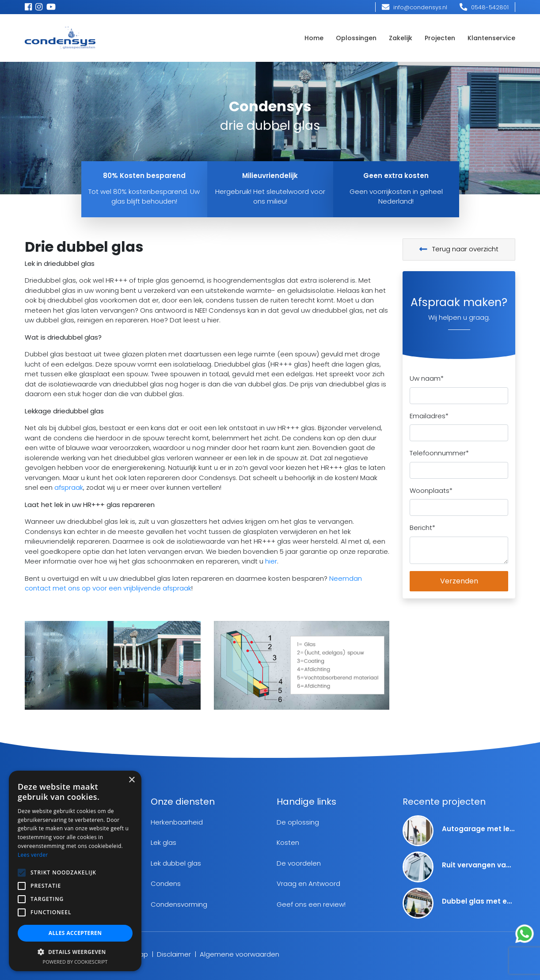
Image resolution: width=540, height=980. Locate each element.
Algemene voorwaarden (240, 954)
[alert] (75, 871)
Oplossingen (356, 38)
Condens (166, 884)
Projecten (440, 38)
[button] (75, 952)
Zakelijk (401, 38)
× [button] (131, 780)
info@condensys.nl (415, 7)
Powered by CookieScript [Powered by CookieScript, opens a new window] (75, 962)
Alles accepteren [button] (75, 933)
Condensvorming (179, 904)
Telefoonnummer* (439, 453)
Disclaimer (174, 954)
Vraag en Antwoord (308, 884)
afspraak (69, 487)
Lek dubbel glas (176, 863)
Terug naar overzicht (459, 249)
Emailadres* (429, 416)
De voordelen (299, 863)
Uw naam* (427, 378)
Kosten (288, 842)
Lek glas (164, 842)
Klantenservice (491, 38)
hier (271, 561)
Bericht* (422, 528)
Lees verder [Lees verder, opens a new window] (33, 855)
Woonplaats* (431, 490)
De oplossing (298, 822)
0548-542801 (484, 7)
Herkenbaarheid (177, 822)
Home (314, 38)
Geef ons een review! (311, 904)
